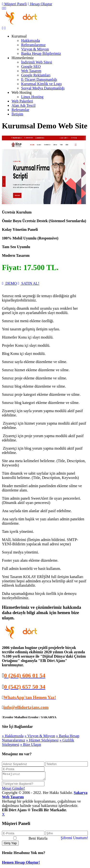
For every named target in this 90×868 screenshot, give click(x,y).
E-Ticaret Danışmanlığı (39, 79)
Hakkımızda (30, 41)
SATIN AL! (29, 283)
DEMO (9, 283)
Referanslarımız (33, 45)
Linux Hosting (32, 97)
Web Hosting (22, 92)
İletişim (17, 114)
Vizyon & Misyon (35, 49)
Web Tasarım (31, 71)
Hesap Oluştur (40, 4)
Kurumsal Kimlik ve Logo (41, 84)
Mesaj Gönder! (13, 790)
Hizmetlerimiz (23, 58)
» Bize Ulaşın (31, 745)
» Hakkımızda (13, 736)
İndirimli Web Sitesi (37, 62)
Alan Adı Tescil (24, 105)
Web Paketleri (22, 101)
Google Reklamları (36, 75)
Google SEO (31, 66)
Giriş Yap (10, 845)
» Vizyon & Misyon (40, 736)
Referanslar (20, 110)
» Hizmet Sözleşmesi (42, 740)
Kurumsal (19, 36)
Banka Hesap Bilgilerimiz (41, 53)
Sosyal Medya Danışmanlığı (43, 88)
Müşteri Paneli (14, 4)
